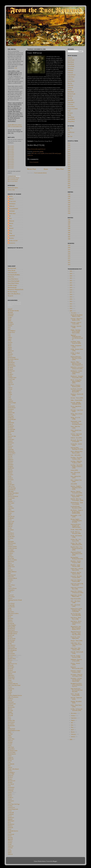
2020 (69, 145)
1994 (69, 205)
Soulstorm (10, 757)
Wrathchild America (13, 831)
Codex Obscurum (12, 273)
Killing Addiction (12, 572)
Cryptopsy (10, 401)
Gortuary (10, 506)
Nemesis (10, 660)
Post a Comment (34, 162)
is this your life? (14, 241)
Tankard (10, 767)
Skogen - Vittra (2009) (77, 641)
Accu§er (10, 317)
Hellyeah (10, 527)
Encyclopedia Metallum (14, 275)
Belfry (11, 196)
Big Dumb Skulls (12, 268)
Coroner (10, 389)
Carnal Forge (11, 379)
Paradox (10, 692)
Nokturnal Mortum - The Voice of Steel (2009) (76, 358)
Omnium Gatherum (13, 684)
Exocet (10, 481)
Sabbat (9, 732)
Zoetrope (10, 848)
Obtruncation (11, 677)
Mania (9, 617)
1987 (69, 224)
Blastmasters (11, 364)
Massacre (10, 622)
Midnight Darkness (13, 632)
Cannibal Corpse (12, 378)
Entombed (10, 465)
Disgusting (11, 450)
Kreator (10, 582)
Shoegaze (70, 113)
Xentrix (10, 836)
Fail (69, 134)
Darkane (10, 411)
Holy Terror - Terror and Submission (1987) (76, 623)
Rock (11, 231)
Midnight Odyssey (12, 634)
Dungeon (10, 455)
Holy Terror (11, 535)
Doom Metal (71, 66)
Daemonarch (11, 406)
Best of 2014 (11, 163)
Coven (9, 391)
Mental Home (11, 629)
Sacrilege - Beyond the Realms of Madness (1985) (77, 466)
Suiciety (10, 761)
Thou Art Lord (11, 781)
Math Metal (71, 92)
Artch (9, 336)
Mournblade (11, 642)
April (72, 730)
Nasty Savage (11, 647)
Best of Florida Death (13, 180)
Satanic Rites (11, 739)
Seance (10, 746)
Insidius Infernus (12, 548)
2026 (71, 271)
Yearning (10, 838)
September (74, 718)
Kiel (11, 219)
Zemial (10, 844)
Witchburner (11, 824)
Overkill (10, 690)
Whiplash (10, 819)
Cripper (10, 393)
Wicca (9, 823)
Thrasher (10, 782)
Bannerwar (11, 351)
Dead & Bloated (12, 419)
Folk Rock (70, 73)
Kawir (9, 568)
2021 (69, 143)
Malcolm (12, 221)
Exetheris (10, 478)
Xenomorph (11, 834)
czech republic (41, 153)
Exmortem (11, 480)
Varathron (10, 798)
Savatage (10, 742)
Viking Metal (71, 121)
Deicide (10, 435)
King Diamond (12, 575)
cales (36, 153)
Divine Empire (12, 453)
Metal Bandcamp (12, 288)
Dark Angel (11, 416)
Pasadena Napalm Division (15, 695)
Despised (10, 441)
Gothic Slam (11, 508)
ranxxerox (12, 243)
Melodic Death (71, 94)
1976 (69, 252)
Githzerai (12, 206)
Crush (9, 398)
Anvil (9, 327)
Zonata (10, 851)
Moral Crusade (12, 639)
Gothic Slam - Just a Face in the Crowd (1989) (76, 644)
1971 (69, 263)
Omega (10, 680)
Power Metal (71, 107)
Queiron (10, 709)
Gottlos (10, 510)
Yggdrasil (10, 839)
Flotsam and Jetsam (13, 496)
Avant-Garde (71, 60)
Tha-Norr (10, 777)
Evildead (10, 473)
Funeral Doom (72, 75)
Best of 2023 (11, 148)
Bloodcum (10, 369)
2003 (69, 181)
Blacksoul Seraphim (13, 188)
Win (69, 130)
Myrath (10, 644)
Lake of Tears (11, 585)
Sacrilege (10, 734)
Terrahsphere (11, 772)
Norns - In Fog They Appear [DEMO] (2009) (76, 381)
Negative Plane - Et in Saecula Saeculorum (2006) (77, 548)
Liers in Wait (11, 597)
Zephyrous (11, 846)
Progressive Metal (73, 109)
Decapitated (11, 426)
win (32, 155)
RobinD (11, 228)
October (73, 716)
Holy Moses (11, 533)
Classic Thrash (11, 271)
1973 (69, 258)
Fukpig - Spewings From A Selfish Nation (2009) (76, 331)
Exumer (10, 483)
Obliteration (11, 675)
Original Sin (11, 689)
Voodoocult (11, 813)
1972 (69, 260)
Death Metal (71, 64)
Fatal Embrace (12, 490)
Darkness (10, 414)
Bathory (10, 353)
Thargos (10, 779)
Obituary (10, 674)
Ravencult (10, 716)
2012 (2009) (74, 484)
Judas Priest (11, 562)
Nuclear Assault (12, 672)
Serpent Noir (11, 749)
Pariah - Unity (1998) (76, 530)
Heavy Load (11, 521)
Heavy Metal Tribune (13, 283)
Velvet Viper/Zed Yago (14, 804)
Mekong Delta (11, 627)
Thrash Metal (71, 119)
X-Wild (9, 833)
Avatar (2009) (74, 470)
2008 (69, 171)
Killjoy (9, 573)
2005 (69, 177)
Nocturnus (10, 669)
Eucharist (10, 471)
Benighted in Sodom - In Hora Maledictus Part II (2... (76, 685)
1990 (69, 213)
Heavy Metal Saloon (13, 279)
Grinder (10, 513)
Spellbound (11, 759)
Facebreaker (11, 485)
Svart (9, 762)
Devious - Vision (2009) (77, 398)
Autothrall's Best (12, 176)
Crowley (10, 394)
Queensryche (11, 707)
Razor (9, 717)
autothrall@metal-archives (15, 125)
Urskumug (10, 791)
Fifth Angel (11, 491)
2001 (69, 186)
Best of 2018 (11, 156)
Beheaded (10, 354)
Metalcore (70, 96)
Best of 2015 (11, 161)
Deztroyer (10, 446)
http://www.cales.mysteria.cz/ (36, 149)
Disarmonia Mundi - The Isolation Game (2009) (77, 554)
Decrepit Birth (11, 429)
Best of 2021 (11, 151)
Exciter (10, 476)
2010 (69, 166)
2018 (69, 149)
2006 (69, 175)
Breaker (10, 373)
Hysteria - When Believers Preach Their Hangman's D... (77, 364)
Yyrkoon (10, 841)
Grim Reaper (11, 511)
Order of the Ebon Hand (14, 685)
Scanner (10, 744)
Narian (11, 223)
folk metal (55, 153)
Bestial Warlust (12, 358)
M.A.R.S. (10, 610)
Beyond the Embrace (13, 359)
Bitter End (10, 361)
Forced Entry (11, 498)
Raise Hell (10, 714)
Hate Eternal (11, 516)
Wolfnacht (10, 828)
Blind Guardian (12, 366)
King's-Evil (11, 577)
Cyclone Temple (12, 403)
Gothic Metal (71, 77)
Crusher (10, 399)
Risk (9, 727)
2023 (71, 278)
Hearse (10, 520)
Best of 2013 (11, 164)
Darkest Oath (11, 413)
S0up (11, 233)
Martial (70, 90)
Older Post (60, 169)
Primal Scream (12, 704)
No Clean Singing (12, 292)
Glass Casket (11, 503)
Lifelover (10, 598)
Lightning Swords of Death (15, 600)
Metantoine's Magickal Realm (16, 290)
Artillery (10, 337)
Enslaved (10, 463)
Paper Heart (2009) (76, 599)
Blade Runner (11, 363)
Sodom (10, 756)
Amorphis (10, 322)
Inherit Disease (12, 543)
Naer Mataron (12, 645)
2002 (69, 183)
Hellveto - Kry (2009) (76, 438)
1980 (69, 239)
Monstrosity (11, 635)
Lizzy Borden (11, 607)
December (74, 313)
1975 (69, 254)
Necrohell (10, 652)
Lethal (9, 592)
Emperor (10, 458)
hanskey (12, 238)
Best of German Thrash (13, 178)
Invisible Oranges (12, 285)
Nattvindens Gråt (12, 649)
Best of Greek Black (13, 181)
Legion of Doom (12, 588)
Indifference (71, 132)
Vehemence (11, 801)
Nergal (10, 662)
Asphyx (10, 339)
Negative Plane (12, 659)
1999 (69, 194)
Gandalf (10, 500)
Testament (10, 776)
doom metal (48, 153)
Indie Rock (71, 85)
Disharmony (11, 451)
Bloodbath (10, 368)
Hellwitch (10, 525)
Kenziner (10, 570)
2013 (69, 160)
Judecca (10, 563)
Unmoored (11, 789)
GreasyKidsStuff (14, 209)
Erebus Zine (11, 277)
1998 (69, 196)
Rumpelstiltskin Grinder (14, 731)
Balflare (10, 349)
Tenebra (10, 771)
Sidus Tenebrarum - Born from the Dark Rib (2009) (77, 690)
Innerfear (10, 545)
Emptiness (10, 460)
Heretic (10, 528)
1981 (69, 237)
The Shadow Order (13, 751)
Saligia (10, 736)
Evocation (10, 475)
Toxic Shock (11, 784)
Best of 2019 (11, 154)
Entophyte (10, 466)
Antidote (10, 326)
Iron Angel (11, 550)
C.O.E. (9, 386)
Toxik (9, 786)
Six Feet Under (12, 752)
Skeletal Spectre (12, 754)
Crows (9, 396)
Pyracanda (11, 706)
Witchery (10, 826)
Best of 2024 (11, 146)
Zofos (9, 849)
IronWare (10, 553)
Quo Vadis (10, 711)
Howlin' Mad (11, 537)
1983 (69, 233)
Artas (9, 334)
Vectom (10, 799)
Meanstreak (11, 624)
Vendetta (10, 806)
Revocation (11, 724)
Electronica (71, 69)
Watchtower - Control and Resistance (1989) (76, 372)
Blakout (11, 199)
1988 (69, 222)
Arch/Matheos (12, 331)
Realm (9, 719)
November (74, 713)
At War (10, 341)
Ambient (70, 58)
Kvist (9, 583)
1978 (69, 248)
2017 (69, 152)
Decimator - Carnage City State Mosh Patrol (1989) (76, 680)
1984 (69, 231)
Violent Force (11, 808)
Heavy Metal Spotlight (13, 281)
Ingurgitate (11, 542)
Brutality (10, 376)
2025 (71, 274)
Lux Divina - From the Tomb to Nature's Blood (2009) (76, 390)
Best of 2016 (11, 159)
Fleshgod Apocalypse (13, 493)
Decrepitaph (11, 431)
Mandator (10, 615)
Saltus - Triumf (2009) (76, 400)
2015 (69, 156)
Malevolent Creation (13, 613)
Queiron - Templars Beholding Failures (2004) (76, 488)
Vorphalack (11, 814)
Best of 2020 (11, 153)
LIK (9, 602)
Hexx (9, 531)
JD (10, 216)
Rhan (11, 226)
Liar (9, 593)
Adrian (10, 319)
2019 (69, 147)
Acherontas (11, 314)
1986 (69, 226)
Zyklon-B (10, 854)
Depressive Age (12, 436)
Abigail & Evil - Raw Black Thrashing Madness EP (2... (76, 628)
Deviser (10, 445)
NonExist (10, 670)
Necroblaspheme (12, 650)
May (72, 727)
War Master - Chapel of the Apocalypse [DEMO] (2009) (77, 512)
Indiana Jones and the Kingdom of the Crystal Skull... (76, 610)
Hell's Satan (13, 214)
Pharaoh (10, 700)
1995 (69, 203)
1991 (69, 211)
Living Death (11, 605)
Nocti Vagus (11, 667)
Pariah (9, 694)
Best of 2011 (11, 168)
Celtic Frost (11, 384)
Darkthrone (11, 418)
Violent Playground (13, 809)
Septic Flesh (11, 747)
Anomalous (11, 324)
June (72, 725)
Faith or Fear (11, 486)
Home (46, 169)
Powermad (11, 702)
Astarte (10, 344)
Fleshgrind (11, 495)
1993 (69, 207)
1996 (69, 201)
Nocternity (11, 665)
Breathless (10, 374)
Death (9, 421)
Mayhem (10, 620)
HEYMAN (12, 211)
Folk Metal (70, 71)
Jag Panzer (11, 557)
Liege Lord (11, 595)
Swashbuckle (11, 764)
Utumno (10, 796)
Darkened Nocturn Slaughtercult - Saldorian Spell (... (76, 526)
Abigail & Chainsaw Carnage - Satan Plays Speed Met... (76, 633)
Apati (9, 329)
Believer (10, 356)
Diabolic (10, 448)
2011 (69, 164)
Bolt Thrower (11, 371)
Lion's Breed (11, 603)
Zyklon (10, 853)
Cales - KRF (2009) (76, 455)
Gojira (9, 505)
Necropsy (10, 657)
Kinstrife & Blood (12, 578)
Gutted (9, 515)
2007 (69, 173)
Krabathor (10, 580)
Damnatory (11, 409)
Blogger (55, 861)
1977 (69, 250)
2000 (69, 188)
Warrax (10, 816)
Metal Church (11, 630)
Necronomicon (12, 655)
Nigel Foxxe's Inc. (12, 664)
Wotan (9, 829)
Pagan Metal (71, 102)
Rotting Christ (11, 729)
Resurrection (11, 722)
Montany (10, 637)
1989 (69, 220)
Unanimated (11, 788)
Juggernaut (11, 565)
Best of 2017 (11, 158)
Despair (10, 438)
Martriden (10, 619)
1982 (69, 235)
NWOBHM (70, 100)
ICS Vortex (11, 538)
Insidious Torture (12, 547)
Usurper (10, 792)
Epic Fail (70, 137)
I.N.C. (9, 540)
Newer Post (32, 169)
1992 (69, 209)
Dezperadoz (11, 439)
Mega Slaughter (12, 625)
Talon (9, 766)
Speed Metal (71, 117)
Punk (69, 111)
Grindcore (70, 79)
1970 (69, 265)
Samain (10, 737)
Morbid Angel (11, 640)
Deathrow (10, 424)
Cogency (10, 388)
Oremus (10, 687)
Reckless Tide (11, 721)
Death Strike (11, 423)
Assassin (10, 343)
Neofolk (70, 98)
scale (16, 68)
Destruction (11, 443)
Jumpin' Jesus (11, 567)
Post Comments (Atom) (40, 173)
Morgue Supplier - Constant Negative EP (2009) (76, 521)
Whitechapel (11, 821)
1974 (69, 256)
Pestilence (10, 699)
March (73, 732)
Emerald (10, 456)
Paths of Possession (13, 697)
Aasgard (10, 309)
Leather (10, 587)
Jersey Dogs (11, 558)
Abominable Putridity (13, 311)
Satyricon (10, 741)
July (72, 723)
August (73, 720)
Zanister (10, 843)
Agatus (10, 321)
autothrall (12, 236)
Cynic (9, 404)
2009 (32, 153)
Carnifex (10, 381)
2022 (71, 281)
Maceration (11, 612)
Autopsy (10, 347)
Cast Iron (10, 383)
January (73, 737)
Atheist (10, 346)
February (74, 734)
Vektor (10, 803)
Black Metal (71, 62)
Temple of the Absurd (13, 769)
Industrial (70, 88)
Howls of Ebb (11, 190)
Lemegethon (11, 590)
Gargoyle (10, 501)
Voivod (10, 811)
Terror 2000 (11, 774)
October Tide (11, 679)
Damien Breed (12, 408)
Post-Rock (70, 104)
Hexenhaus (11, 530)
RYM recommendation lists (15, 127)
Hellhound (10, 523)
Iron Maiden (11, 552)
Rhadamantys (11, 726)
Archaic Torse (11, 332)
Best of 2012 (11, 166)
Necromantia (11, 654)
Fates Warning (12, 488)
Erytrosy (10, 470)
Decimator (11, 428)
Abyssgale (10, 312)
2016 (69, 154)
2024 (71, 276)
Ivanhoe (10, 555)
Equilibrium (11, 468)
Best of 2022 (11, 149)
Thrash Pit (10, 296)
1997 (69, 199)
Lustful (9, 608)
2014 (69, 158)
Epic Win (70, 128)
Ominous (10, 682)
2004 (69, 179)
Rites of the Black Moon (14, 294)
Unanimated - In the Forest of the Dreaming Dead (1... (77, 423)
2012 (69, 162)
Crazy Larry (13, 201)
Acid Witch (10, 316)
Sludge (69, 115)
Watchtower (11, 818)
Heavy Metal (71, 81)
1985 (69, 228)
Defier (9, 433)
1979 (69, 246)
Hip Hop (70, 83)
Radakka (10, 712)
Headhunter (11, 518)
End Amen (10, 461)
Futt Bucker (12, 204)
